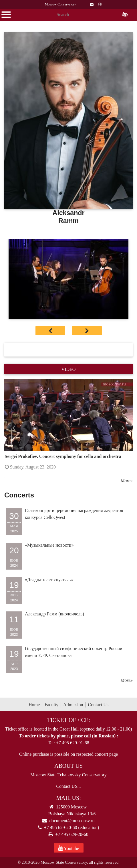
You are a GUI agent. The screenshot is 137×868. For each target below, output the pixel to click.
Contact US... (68, 786)
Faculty (51, 705)
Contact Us (98, 705)
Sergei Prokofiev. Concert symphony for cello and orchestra (63, 456)
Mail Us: (68, 798)
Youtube (69, 848)
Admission (73, 705)
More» (127, 481)
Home (34, 705)
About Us (68, 766)
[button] (14, 428)
